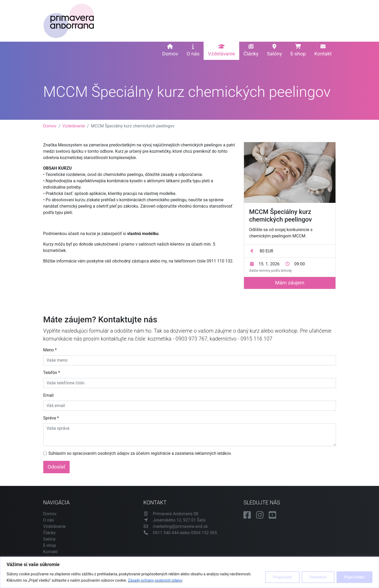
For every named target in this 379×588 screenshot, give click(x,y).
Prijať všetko (354, 577)
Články (251, 50)
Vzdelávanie (221, 50)
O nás (193, 50)
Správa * (51, 418)
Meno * (50, 350)
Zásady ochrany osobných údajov (155, 580)
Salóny (274, 50)
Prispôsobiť (282, 577)
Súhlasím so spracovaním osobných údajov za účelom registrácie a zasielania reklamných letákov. (140, 453)
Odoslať (57, 467)
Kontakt (323, 50)
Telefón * (52, 373)
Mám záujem (290, 283)
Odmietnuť (318, 577)
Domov (170, 50)
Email (49, 395)
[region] (189, 572)
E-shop (298, 50)
